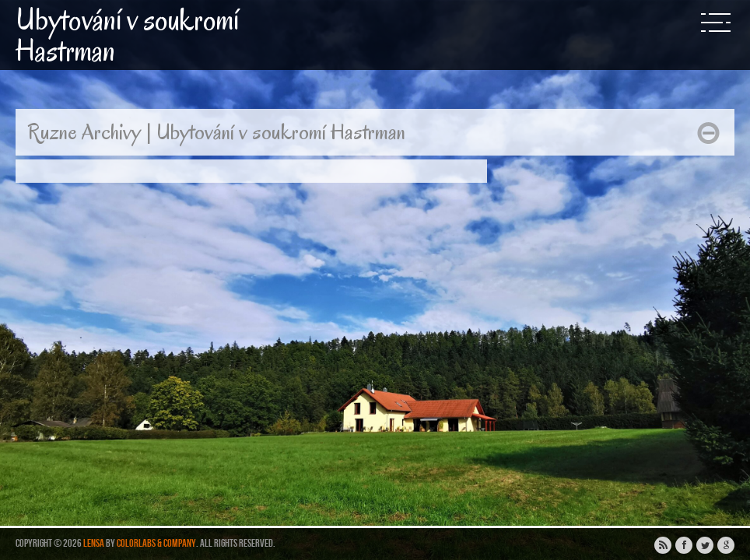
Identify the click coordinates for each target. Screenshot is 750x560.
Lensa (94, 543)
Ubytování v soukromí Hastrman (127, 35)
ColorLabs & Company (156, 543)
